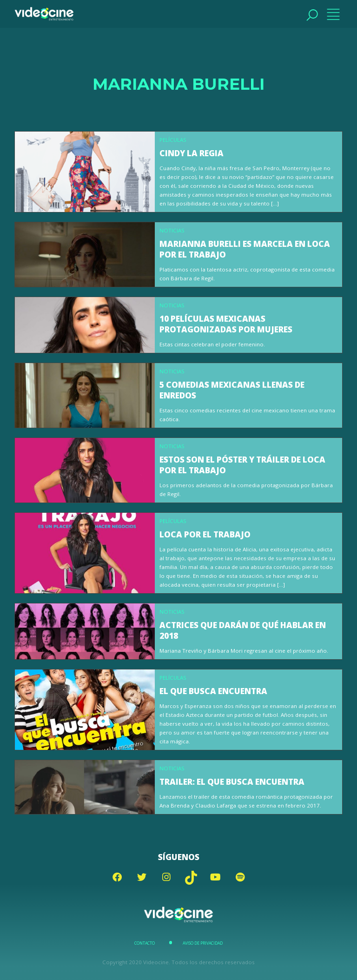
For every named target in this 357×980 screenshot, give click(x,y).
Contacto (145, 943)
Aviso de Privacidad (203, 943)
